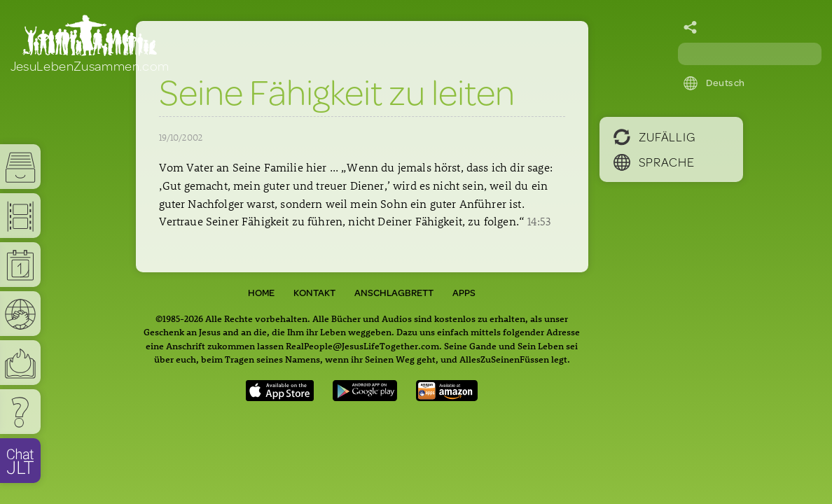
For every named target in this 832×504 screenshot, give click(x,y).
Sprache (654, 162)
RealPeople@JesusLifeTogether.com (362, 345)
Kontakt (314, 293)
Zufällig (654, 136)
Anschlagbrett (394, 293)
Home (261, 293)
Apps (464, 293)
